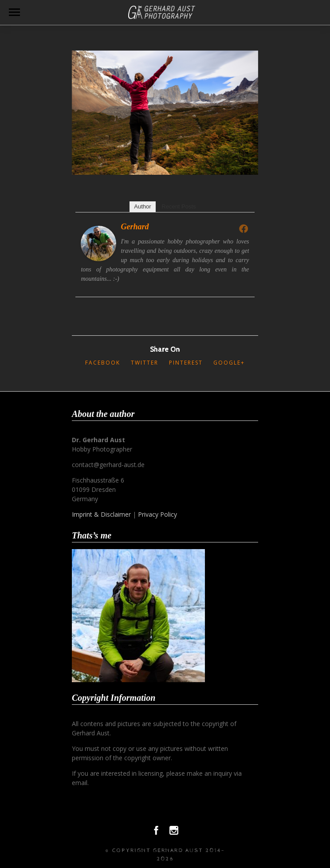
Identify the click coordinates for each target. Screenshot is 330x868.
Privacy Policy (157, 514)
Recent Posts (179, 206)
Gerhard (135, 227)
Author (142, 206)
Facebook (103, 363)
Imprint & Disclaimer (101, 514)
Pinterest (186, 363)
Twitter (145, 363)
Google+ (229, 363)
